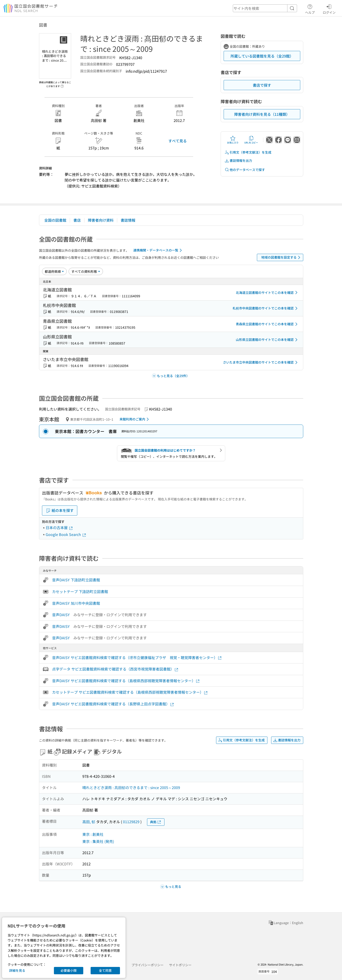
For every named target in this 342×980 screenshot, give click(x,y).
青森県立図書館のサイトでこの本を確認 (267, 324)
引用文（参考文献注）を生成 (248, 152)
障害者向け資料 (101, 220)
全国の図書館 (55, 220)
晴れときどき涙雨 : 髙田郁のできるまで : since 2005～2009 (131, 787)
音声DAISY (61, 615)
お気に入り (233, 140)
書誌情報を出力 (238, 161)
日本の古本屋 (59, 527)
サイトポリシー (180, 965)
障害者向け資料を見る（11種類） (262, 114)
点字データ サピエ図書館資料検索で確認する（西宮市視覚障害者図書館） (115, 669)
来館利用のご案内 (135, 419)
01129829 (131, 822)
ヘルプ (310, 8)
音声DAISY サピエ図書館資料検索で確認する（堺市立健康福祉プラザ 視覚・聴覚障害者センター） (137, 658)
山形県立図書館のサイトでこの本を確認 (267, 340)
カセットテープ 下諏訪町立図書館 (80, 591)
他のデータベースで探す (245, 170)
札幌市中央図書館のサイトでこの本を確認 (266, 308)
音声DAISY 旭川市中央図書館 (76, 603)
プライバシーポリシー (147, 965)
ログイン (329, 8)
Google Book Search (66, 534)
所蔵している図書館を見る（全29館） (262, 56)
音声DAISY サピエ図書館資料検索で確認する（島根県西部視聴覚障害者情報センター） (126, 681)
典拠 (156, 822)
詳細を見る (17, 970)
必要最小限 (69, 970)
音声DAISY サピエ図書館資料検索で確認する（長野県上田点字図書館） (113, 704)
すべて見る (178, 141)
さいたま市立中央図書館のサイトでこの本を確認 (261, 362)
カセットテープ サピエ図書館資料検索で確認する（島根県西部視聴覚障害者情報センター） (130, 692)
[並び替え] (54, 271)
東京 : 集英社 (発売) (98, 841)
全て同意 (105, 970)
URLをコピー (251, 140)
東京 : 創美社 (93, 834)
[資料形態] (86, 271)
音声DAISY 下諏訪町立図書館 (76, 580)
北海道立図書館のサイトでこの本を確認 (267, 293)
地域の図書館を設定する (282, 257)
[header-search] (265, 8)
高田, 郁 (89, 822)
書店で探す (262, 85)
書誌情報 (128, 220)
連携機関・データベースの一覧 (158, 250)
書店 (77, 220)
